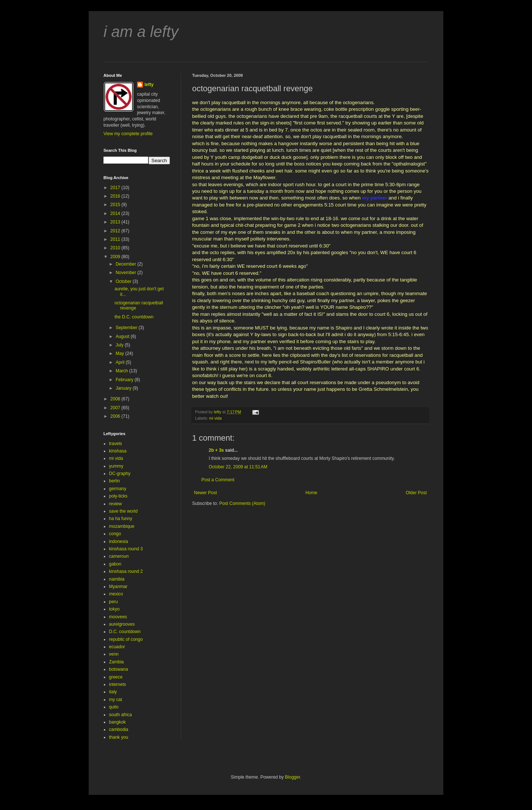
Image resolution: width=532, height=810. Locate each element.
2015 (116, 205)
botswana (118, 669)
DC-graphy (120, 474)
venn (114, 654)
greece (116, 677)
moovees (118, 617)
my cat (115, 700)
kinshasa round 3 (126, 549)
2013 (116, 222)
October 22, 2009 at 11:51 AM (238, 467)
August (123, 336)
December (127, 264)
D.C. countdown (125, 632)
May (120, 353)
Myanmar (118, 587)
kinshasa (118, 451)
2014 (116, 213)
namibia (117, 579)
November (127, 273)
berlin (114, 481)
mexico (116, 594)
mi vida (215, 418)
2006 (116, 416)
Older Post (416, 493)
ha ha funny (121, 519)
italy (113, 692)
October (124, 281)
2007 (116, 408)
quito (114, 707)
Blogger (292, 777)
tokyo (114, 609)
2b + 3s (216, 450)
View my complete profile (128, 134)
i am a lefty (141, 32)
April (121, 362)
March (122, 371)
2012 (116, 231)
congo (115, 534)
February (125, 380)
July (120, 345)
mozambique (122, 526)
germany (118, 489)
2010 (116, 248)
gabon (115, 564)
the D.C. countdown (134, 317)
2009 (116, 257)
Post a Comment (218, 480)
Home (311, 493)
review (115, 504)
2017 (116, 188)
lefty (149, 85)
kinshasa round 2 (126, 571)
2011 (116, 239)
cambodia (119, 729)
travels (115, 444)
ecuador (117, 647)
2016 (116, 196)
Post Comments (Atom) (242, 503)
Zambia (116, 662)
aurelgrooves (122, 624)
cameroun (119, 556)
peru (113, 602)
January (124, 388)
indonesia (118, 541)
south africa (120, 715)
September (127, 328)
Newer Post (205, 493)
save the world (123, 511)
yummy (116, 466)
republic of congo (126, 639)
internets (117, 684)
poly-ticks (118, 496)
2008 (116, 399)
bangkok (117, 722)
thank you (119, 737)
